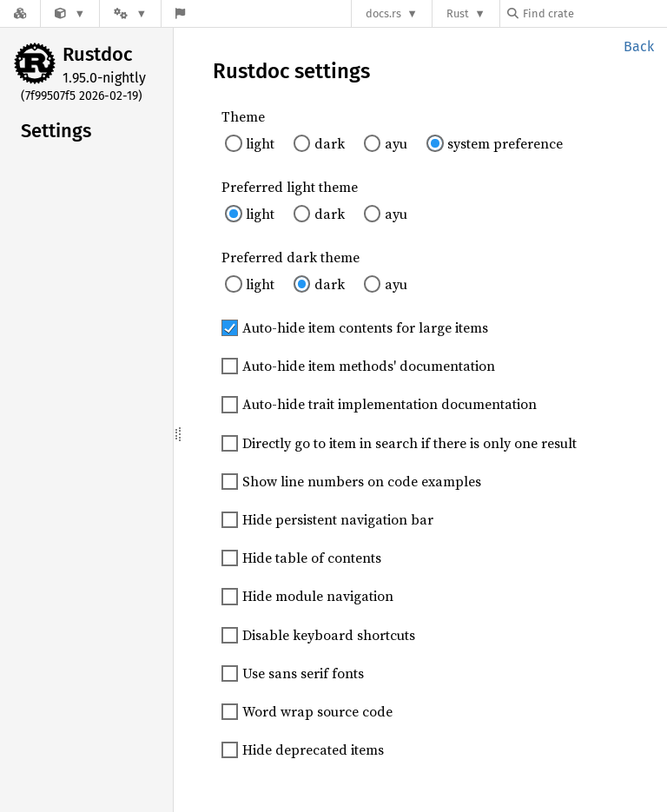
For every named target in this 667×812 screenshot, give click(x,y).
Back (639, 46)
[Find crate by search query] (594, 13)
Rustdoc (98, 54)
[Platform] (130, 13)
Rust (458, 13)
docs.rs (383, 13)
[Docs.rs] (20, 13)
